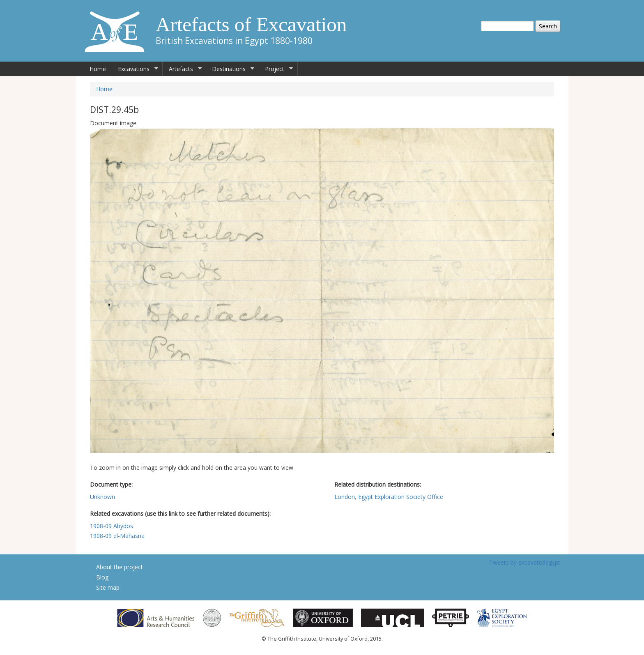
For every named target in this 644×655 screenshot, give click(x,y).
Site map (108, 587)
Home (98, 69)
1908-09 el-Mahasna (117, 536)
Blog (102, 577)
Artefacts (182, 69)
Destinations (230, 69)
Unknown (102, 497)
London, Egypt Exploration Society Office (389, 497)
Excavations (135, 69)
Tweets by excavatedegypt (525, 562)
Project (276, 69)
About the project (120, 567)
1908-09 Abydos (112, 526)
